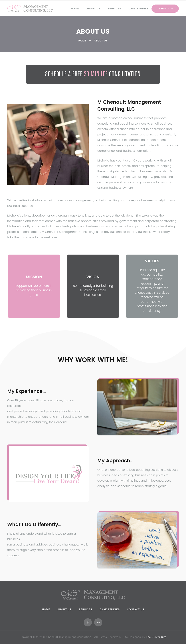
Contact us (136, 609)
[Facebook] (88, 622)
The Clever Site (156, 637)
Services (85, 609)
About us (64, 609)
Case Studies (110, 609)
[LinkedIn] (98, 622)
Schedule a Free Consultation (93, 74)
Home (46, 609)
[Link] (30, 9)
